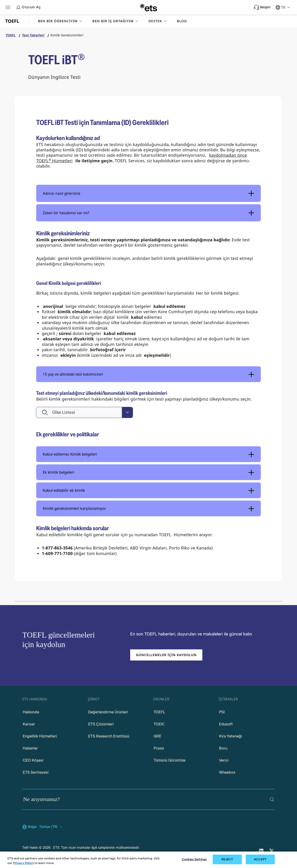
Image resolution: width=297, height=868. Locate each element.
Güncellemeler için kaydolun (166, 655)
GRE (157, 736)
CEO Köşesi (33, 760)
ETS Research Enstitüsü (109, 736)
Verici (224, 760)
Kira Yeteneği (231, 736)
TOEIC (159, 724)
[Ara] (272, 799)
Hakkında (31, 712)
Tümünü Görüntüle (169, 760)
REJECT (227, 860)
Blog (182, 21)
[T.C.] (148, 7)
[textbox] (68, 412)
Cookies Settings (194, 860)
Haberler (30, 748)
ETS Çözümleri (101, 724)
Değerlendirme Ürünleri (108, 712)
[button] (61, 21)
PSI (222, 712)
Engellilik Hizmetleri (40, 736)
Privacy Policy (24, 864)
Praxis (159, 748)
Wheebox (227, 772)
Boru (223, 748)
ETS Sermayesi (36, 772)
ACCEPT (260, 860)
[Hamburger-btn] (8, 7)
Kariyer (29, 724)
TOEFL (159, 712)
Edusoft (226, 724)
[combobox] (84, 412)
